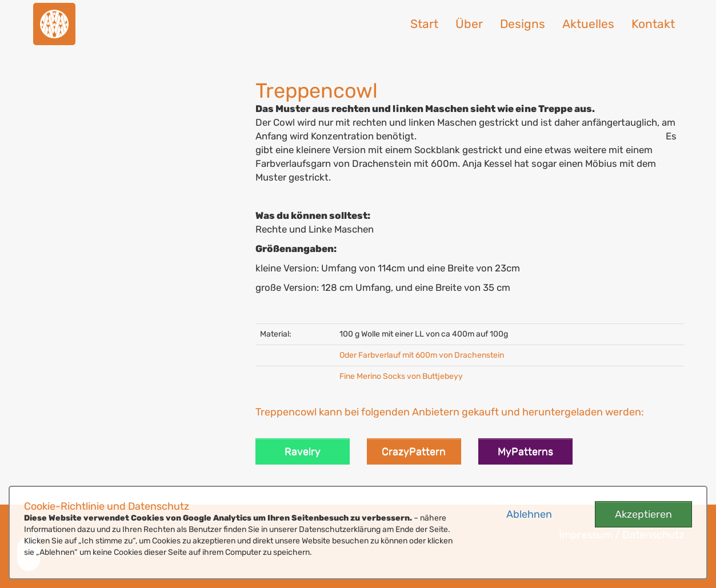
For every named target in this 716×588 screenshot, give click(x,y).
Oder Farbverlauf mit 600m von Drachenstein (422, 355)
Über (469, 24)
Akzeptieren (643, 514)
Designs (523, 24)
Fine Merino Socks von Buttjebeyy (401, 376)
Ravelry (303, 451)
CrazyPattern (414, 451)
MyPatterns (525, 451)
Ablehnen (529, 514)
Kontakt (653, 24)
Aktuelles (588, 24)
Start (424, 24)
